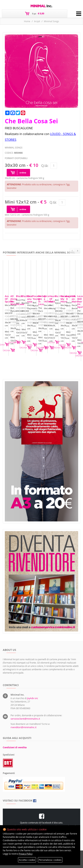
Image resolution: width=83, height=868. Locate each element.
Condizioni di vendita (15, 747)
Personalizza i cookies (50, 860)
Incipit (37, 21)
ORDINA (74, 353)
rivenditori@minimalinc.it (23, 727)
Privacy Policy (26, 854)
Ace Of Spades (13, 331)
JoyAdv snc (33, 698)
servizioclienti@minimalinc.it (25, 719)
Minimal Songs (51, 21)
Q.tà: (45, 166)
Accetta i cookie (27, 860)
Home (27, 21)
